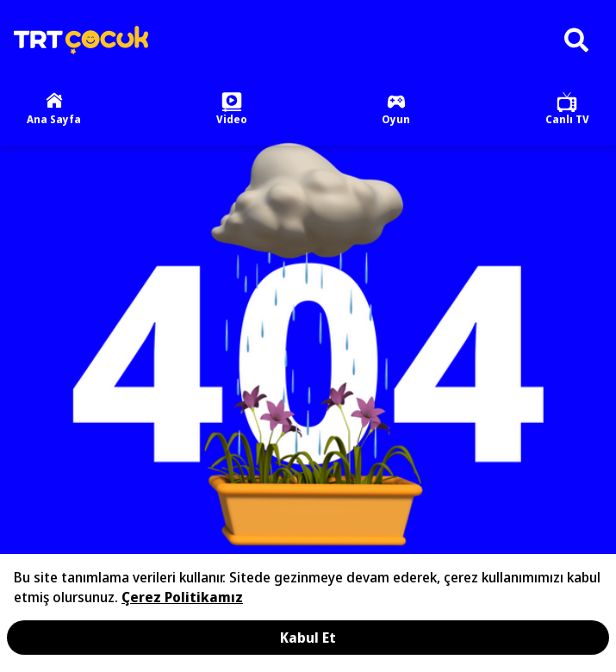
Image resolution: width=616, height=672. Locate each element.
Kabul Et (308, 638)
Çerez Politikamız (182, 597)
